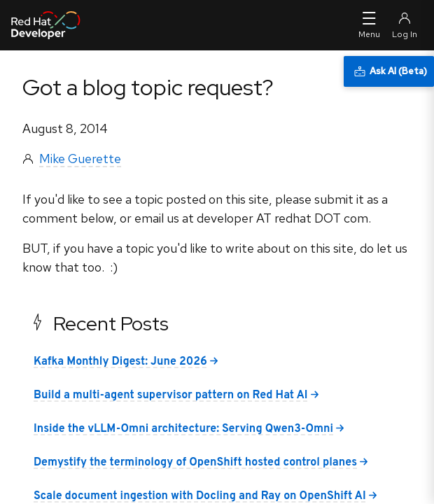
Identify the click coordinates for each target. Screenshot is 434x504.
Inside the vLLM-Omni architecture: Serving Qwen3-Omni (183, 429)
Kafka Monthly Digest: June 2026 (120, 362)
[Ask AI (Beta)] (389, 71)
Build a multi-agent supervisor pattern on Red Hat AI (171, 395)
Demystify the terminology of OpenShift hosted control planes (195, 463)
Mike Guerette (80, 159)
